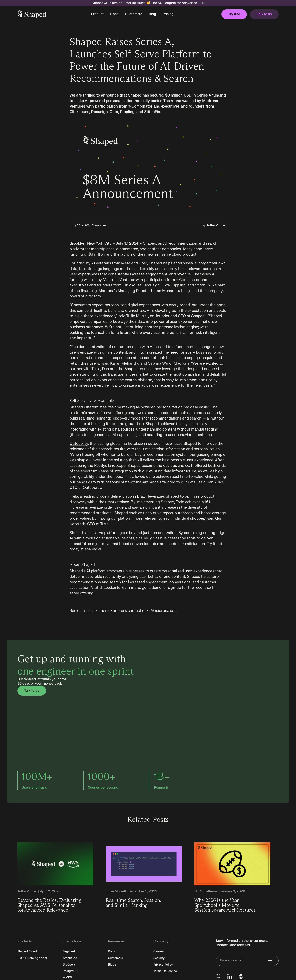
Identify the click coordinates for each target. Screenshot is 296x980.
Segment (69, 952)
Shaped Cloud (27, 952)
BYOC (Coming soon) (32, 958)
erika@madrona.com (160, 611)
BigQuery (69, 965)
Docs (114, 14)
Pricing (168, 14)
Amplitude (70, 958)
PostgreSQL (71, 971)
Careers (159, 952)
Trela (74, 497)
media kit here (96, 611)
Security (159, 958)
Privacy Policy (163, 965)
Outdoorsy (79, 444)
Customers (134, 14)
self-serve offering (111, 413)
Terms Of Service (165, 971)
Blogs (112, 965)
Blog (152, 14)
